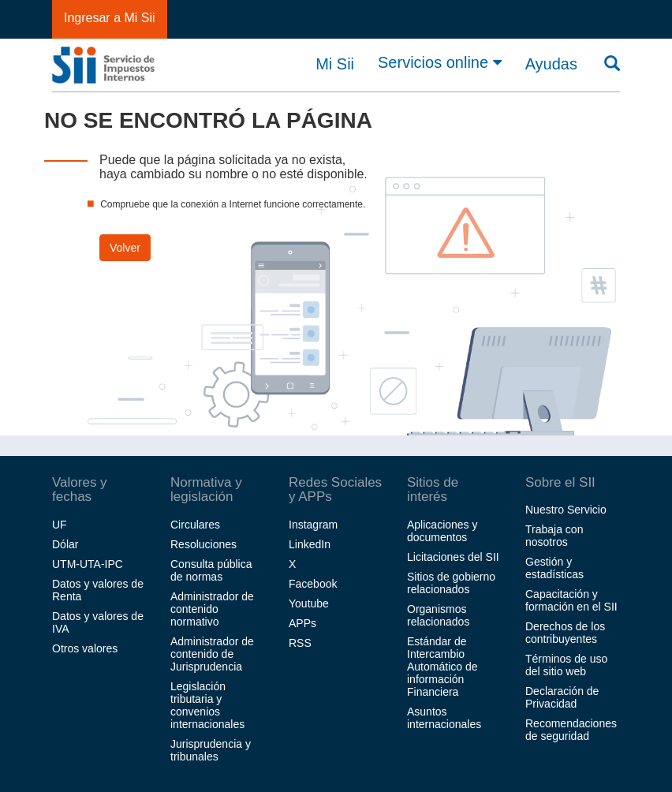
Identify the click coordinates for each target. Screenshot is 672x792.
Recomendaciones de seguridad (571, 730)
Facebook (313, 584)
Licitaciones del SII (453, 557)
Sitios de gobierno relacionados (451, 583)
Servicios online (440, 62)
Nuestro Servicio (566, 510)
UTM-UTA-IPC (88, 564)
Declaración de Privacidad (562, 697)
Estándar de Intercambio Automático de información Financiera (442, 667)
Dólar (65, 544)
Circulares (195, 525)
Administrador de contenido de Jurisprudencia (212, 654)
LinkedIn (310, 544)
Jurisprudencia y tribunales (211, 750)
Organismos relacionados (438, 615)
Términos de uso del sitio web (566, 665)
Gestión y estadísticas (554, 568)
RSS (300, 643)
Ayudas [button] (551, 64)
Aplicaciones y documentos (442, 531)
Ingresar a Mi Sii (110, 18)
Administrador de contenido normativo (212, 609)
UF (60, 525)
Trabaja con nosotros (554, 536)
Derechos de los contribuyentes (565, 633)
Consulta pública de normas (211, 570)
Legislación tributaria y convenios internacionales (207, 705)
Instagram (313, 525)
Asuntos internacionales (444, 718)
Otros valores (85, 648)
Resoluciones (203, 544)
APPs (302, 623)
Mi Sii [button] (335, 64)
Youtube (309, 603)
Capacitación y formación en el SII (571, 600)
